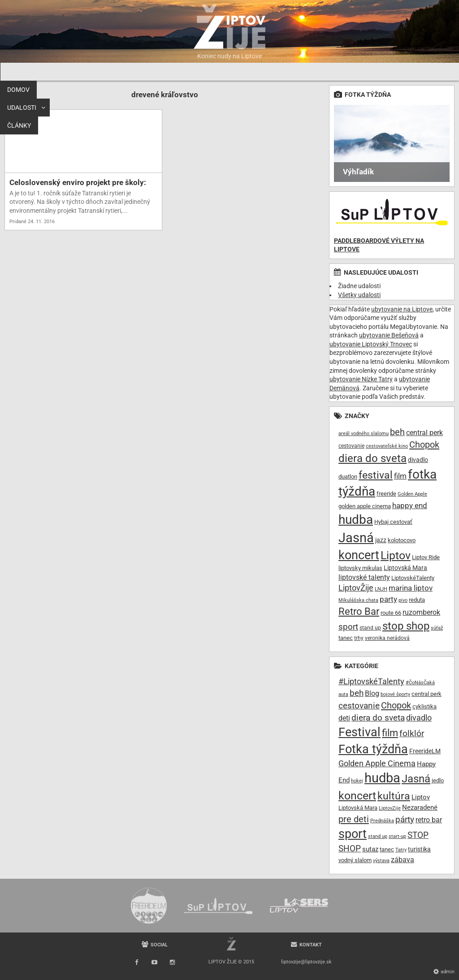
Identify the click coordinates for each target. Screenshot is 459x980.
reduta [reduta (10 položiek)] (417, 600)
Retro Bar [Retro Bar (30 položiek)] (359, 611)
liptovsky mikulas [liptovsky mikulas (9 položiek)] (360, 568)
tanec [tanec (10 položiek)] (346, 638)
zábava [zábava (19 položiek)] (403, 860)
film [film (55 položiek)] (390, 733)
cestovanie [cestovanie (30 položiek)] (359, 706)
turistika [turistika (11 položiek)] (419, 849)
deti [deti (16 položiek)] (344, 718)
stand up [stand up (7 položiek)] (378, 836)
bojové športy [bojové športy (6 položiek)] (395, 694)
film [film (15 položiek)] (400, 476)
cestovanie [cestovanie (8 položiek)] (351, 446)
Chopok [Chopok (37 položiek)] (396, 705)
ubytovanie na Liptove (402, 309)
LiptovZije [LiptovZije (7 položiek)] (390, 808)
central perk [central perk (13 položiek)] (424, 433)
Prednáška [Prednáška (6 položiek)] (382, 821)
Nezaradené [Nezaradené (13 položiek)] (420, 808)
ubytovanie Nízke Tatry (361, 379)
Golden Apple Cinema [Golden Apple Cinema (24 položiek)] (377, 764)
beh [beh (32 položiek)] (357, 693)
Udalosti (58, 72)
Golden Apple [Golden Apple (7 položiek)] (412, 494)
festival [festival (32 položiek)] (376, 475)
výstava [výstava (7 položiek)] (381, 861)
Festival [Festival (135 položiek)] (359, 732)
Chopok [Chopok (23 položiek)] (424, 445)
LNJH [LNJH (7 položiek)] (381, 589)
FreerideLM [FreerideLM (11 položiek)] (425, 751)
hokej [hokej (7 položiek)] (357, 781)
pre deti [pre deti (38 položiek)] (354, 819)
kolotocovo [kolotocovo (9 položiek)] (402, 540)
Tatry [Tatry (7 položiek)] (401, 850)
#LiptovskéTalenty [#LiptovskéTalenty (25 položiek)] (371, 681)
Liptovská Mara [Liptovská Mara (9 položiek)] (358, 808)
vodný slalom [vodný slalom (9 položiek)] (355, 860)
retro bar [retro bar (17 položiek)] (429, 820)
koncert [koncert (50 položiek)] (359, 555)
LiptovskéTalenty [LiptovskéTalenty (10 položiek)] (413, 578)
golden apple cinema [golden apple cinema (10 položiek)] (365, 506)
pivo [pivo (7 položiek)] (403, 600)
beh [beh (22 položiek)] (397, 432)
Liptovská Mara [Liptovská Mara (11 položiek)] (405, 568)
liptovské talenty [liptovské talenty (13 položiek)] (364, 577)
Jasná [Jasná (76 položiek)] (416, 779)
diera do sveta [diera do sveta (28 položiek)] (378, 718)
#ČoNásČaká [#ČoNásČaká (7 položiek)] (420, 683)
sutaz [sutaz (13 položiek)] (370, 849)
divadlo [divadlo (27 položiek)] (419, 718)
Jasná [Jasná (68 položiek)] (356, 538)
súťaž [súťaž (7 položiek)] (437, 628)
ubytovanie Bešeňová (389, 335)
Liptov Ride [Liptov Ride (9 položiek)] (426, 557)
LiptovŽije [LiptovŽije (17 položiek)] (356, 588)
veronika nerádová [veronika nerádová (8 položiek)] (387, 638)
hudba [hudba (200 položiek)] (382, 778)
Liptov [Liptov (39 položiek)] (396, 555)
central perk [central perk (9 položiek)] (427, 694)
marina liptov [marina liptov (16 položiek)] (411, 588)
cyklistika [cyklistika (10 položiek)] (424, 706)
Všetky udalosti (359, 295)
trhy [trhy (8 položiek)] (359, 638)
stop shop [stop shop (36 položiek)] (406, 626)
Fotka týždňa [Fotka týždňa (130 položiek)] (373, 749)
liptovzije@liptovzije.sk (306, 962)
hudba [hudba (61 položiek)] (356, 520)
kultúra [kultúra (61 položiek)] (394, 796)
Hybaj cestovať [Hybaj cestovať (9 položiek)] (393, 522)
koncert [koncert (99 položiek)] (357, 795)
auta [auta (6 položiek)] (343, 694)
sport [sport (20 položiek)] (348, 627)
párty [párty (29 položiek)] (405, 820)
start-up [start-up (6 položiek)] (397, 836)
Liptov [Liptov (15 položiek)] (421, 797)
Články (105, 72)
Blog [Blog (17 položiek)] (372, 693)
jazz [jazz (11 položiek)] (381, 540)
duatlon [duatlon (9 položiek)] (348, 477)
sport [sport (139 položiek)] (353, 834)
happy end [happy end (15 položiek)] (410, 506)
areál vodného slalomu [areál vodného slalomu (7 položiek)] (364, 434)
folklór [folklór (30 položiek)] (412, 733)
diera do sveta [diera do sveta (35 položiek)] (372, 458)
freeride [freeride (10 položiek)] (386, 494)
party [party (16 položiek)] (388, 599)
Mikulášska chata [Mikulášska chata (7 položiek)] (358, 600)
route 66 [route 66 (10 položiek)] (391, 613)
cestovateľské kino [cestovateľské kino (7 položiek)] (387, 446)
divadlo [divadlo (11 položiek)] (418, 460)
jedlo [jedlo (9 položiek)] (438, 780)
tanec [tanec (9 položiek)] (387, 849)
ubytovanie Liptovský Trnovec (371, 344)
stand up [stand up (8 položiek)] (370, 628)
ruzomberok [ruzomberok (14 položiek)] (421, 612)
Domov (18, 72)
